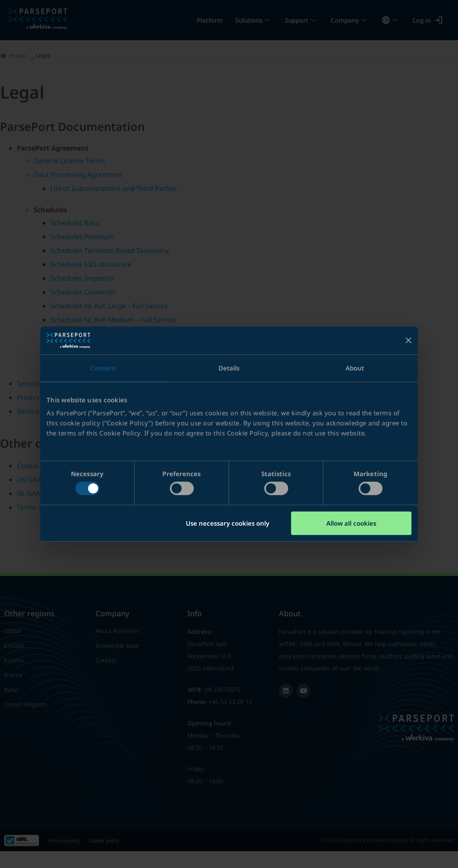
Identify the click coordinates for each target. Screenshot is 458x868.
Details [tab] (229, 368)
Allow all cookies (351, 523)
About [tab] (355, 368)
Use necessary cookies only (228, 523)
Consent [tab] (103, 368)
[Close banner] (409, 340)
